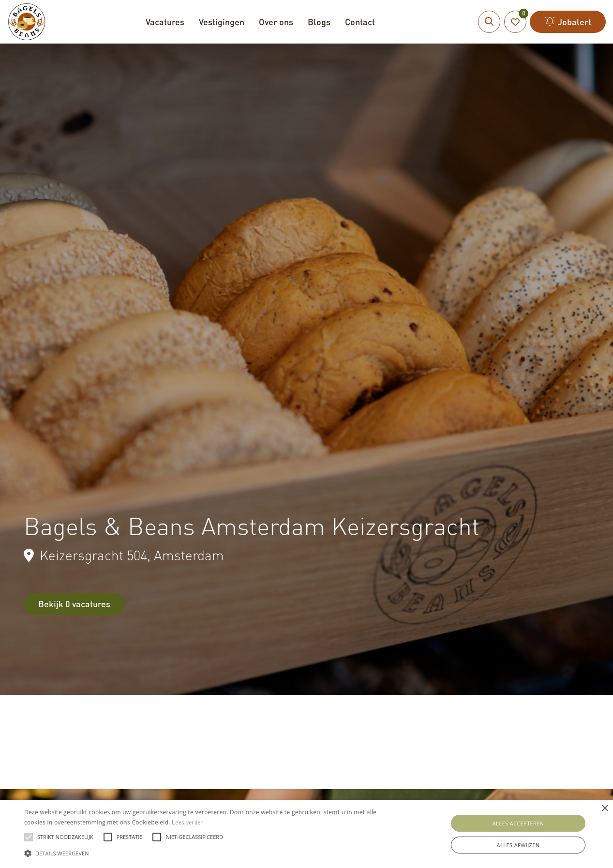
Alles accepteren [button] (518, 823)
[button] (208, 852)
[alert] (306, 834)
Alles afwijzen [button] (518, 845)
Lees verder (187, 822)
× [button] (605, 809)
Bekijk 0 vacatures (74, 604)
